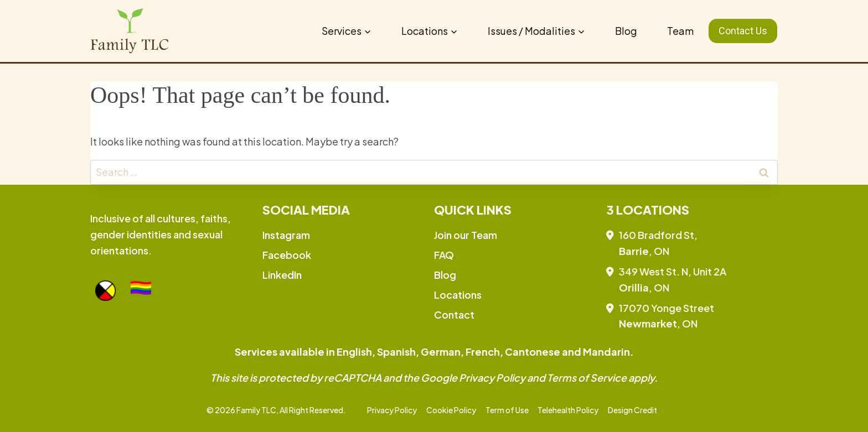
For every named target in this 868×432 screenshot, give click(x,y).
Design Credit (632, 410)
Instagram (286, 235)
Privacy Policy (392, 410)
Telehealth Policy (568, 410)
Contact (454, 314)
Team (680, 31)
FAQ (444, 255)
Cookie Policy (451, 410)
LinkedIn (282, 275)
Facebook (287, 255)
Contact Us (743, 31)
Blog (626, 31)
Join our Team (466, 235)
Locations (458, 295)
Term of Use (507, 410)
